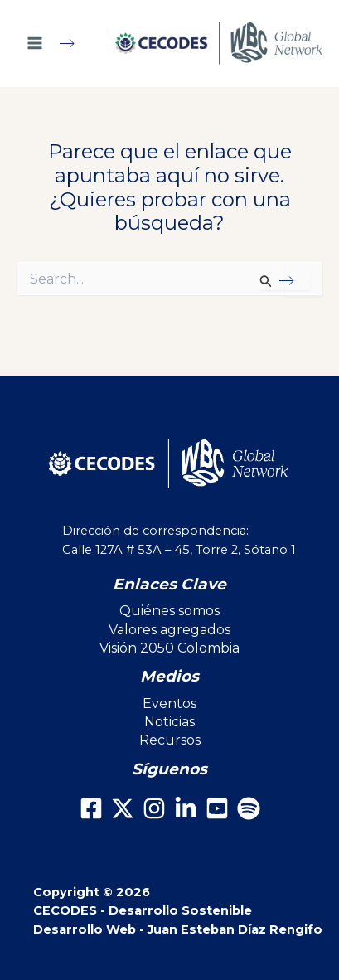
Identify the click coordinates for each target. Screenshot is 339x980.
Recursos (170, 740)
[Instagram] (154, 808)
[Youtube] (217, 808)
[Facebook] (91, 808)
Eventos (169, 703)
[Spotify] (249, 808)
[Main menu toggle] (58, 43)
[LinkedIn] (186, 808)
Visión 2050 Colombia (169, 648)
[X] (123, 808)
